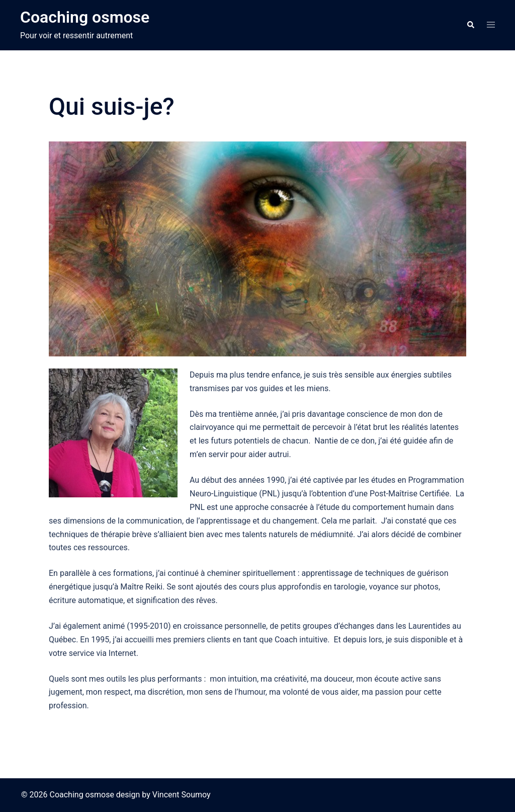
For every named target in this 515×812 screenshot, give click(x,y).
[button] (470, 25)
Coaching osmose (85, 17)
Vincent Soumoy (182, 795)
